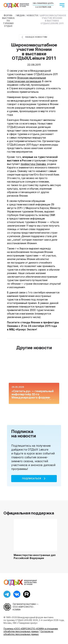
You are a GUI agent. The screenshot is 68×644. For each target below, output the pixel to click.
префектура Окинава (33, 164)
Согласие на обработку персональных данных (28, 633)
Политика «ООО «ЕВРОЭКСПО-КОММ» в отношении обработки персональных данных (31, 630)
